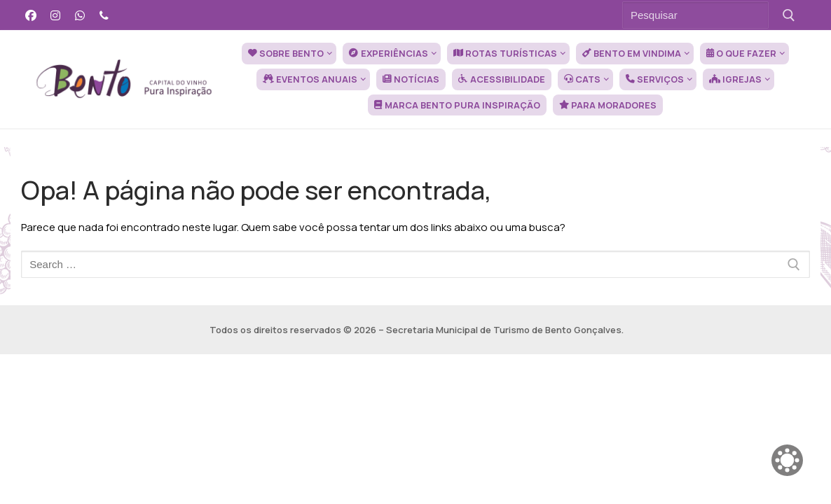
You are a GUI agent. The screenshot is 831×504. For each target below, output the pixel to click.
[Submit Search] (789, 15)
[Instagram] (56, 15)
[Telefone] (104, 15)
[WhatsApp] (80, 15)
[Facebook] (31, 15)
